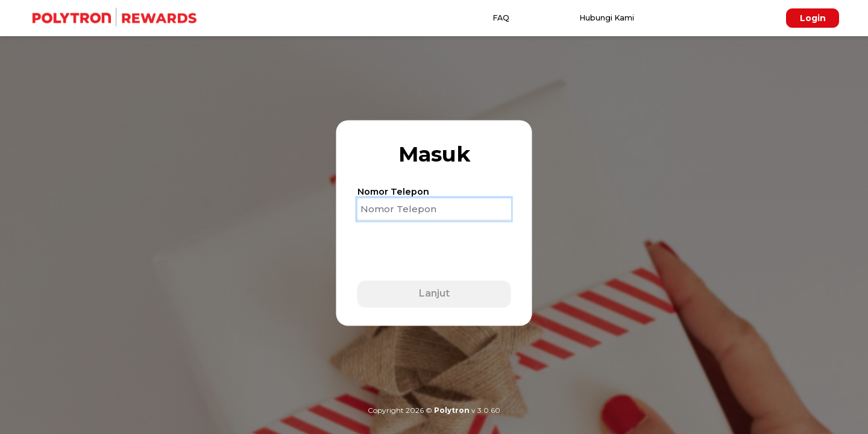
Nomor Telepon (393, 192)
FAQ (501, 18)
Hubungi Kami (607, 18)
